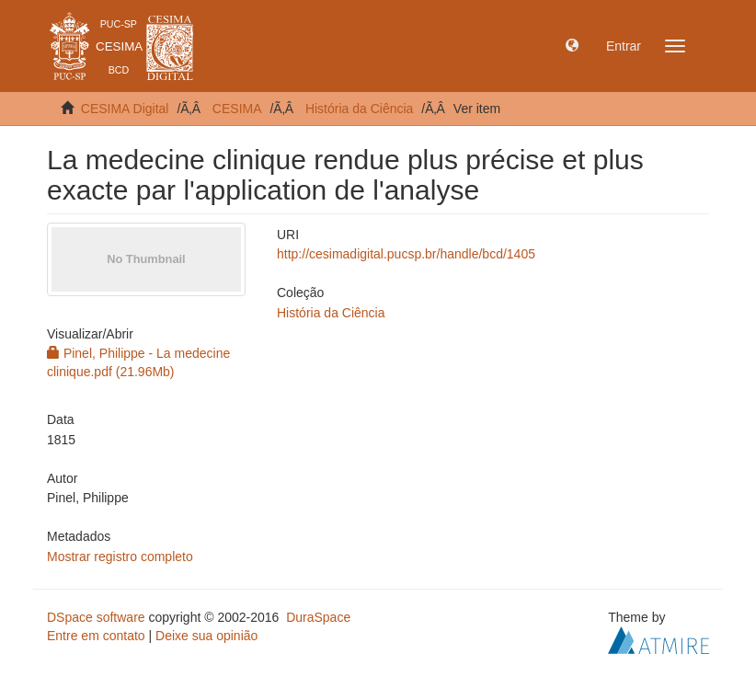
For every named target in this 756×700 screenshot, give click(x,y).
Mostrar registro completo (120, 557)
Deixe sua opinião (206, 636)
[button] (572, 46)
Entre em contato (96, 636)
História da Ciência (360, 109)
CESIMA (237, 109)
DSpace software (96, 617)
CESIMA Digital (125, 109)
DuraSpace (318, 617)
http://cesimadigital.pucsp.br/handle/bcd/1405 (406, 254)
